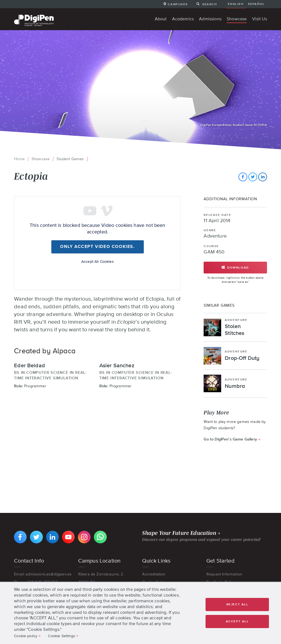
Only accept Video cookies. (98, 247)
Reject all (237, 604)
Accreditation (154, 574)
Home (19, 159)
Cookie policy (26, 636)
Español (256, 4)
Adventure (215, 236)
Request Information (224, 574)
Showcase (41, 159)
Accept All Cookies (98, 261)
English (236, 4)
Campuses (178, 4)
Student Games (70, 159)
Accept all (237, 621)
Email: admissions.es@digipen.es (43, 574)
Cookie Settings (61, 636)
